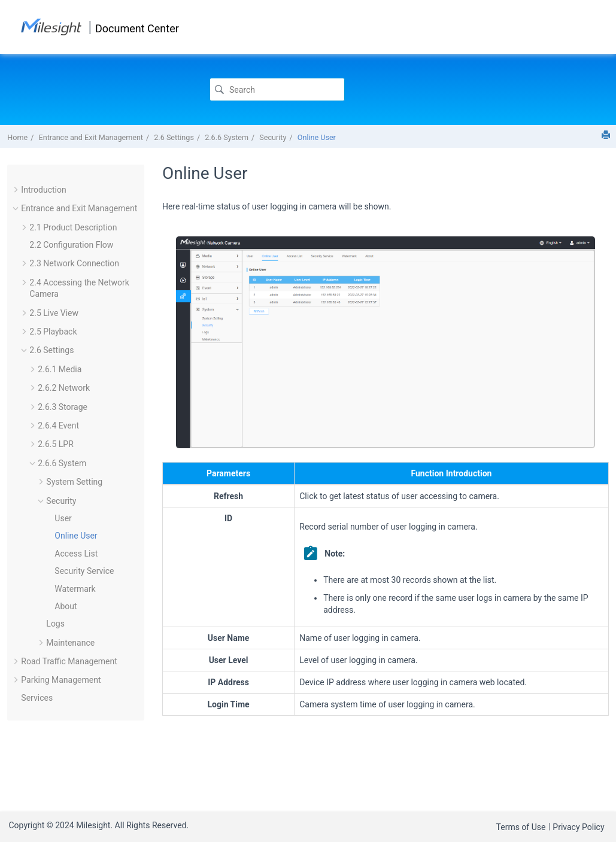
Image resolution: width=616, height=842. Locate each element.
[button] (16, 190)
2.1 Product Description (73, 227)
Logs (55, 624)
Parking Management (61, 680)
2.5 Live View (54, 313)
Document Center (137, 28)
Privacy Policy (578, 827)
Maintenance (70, 643)
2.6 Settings (174, 137)
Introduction (43, 190)
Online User (317, 137)
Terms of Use (521, 827)
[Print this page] (606, 135)
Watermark (75, 589)
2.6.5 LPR (55, 444)
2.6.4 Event (58, 425)
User (63, 518)
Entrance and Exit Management (91, 137)
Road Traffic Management (69, 661)
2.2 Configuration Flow (71, 245)
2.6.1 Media (60, 369)
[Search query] (277, 89)
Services (37, 698)
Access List (76, 554)
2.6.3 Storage (63, 407)
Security (273, 137)
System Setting (74, 482)
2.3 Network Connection (74, 263)
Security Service (84, 571)
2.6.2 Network (64, 388)
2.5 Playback (53, 332)
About (66, 606)
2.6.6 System (227, 137)
